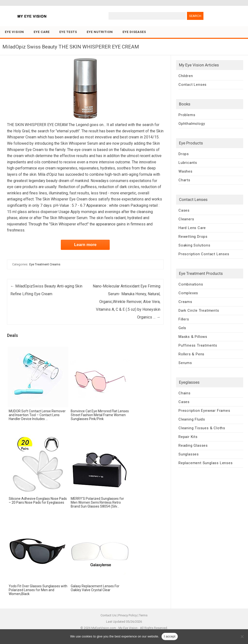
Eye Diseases (134, 32)
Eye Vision (14, 32)
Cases (184, 210)
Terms (143, 615)
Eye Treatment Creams (45, 264)
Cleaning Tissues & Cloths (202, 428)
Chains (185, 393)
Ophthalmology (192, 124)
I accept (170, 636)
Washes (186, 171)
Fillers (184, 319)
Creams (185, 302)
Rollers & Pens (191, 354)
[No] (242, 636)
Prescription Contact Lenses (204, 254)
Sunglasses (189, 454)
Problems (187, 115)
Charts (184, 180)
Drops (184, 154)
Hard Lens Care (192, 228)
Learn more (85, 245)
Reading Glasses (193, 445)
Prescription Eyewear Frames (204, 411)
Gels (182, 328)
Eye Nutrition (100, 32)
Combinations (191, 284)
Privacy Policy (128, 615)
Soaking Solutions (194, 245)
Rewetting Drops (193, 237)
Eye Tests (68, 32)
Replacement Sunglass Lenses (206, 463)
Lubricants (188, 163)
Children (186, 76)
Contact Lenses (193, 85)
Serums (185, 363)
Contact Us (108, 615)
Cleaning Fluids (192, 419)
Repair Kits (188, 437)
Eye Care (42, 32)
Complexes (188, 293)
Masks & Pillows (193, 337)
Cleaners (186, 219)
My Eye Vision (128, 628)
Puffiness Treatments (198, 345)
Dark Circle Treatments (199, 310)
